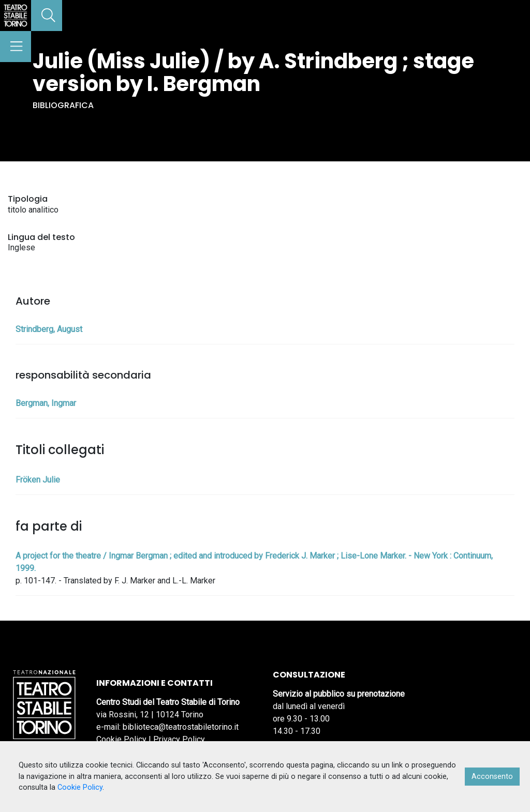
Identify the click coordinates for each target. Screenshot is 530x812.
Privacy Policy (179, 739)
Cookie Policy (121, 739)
